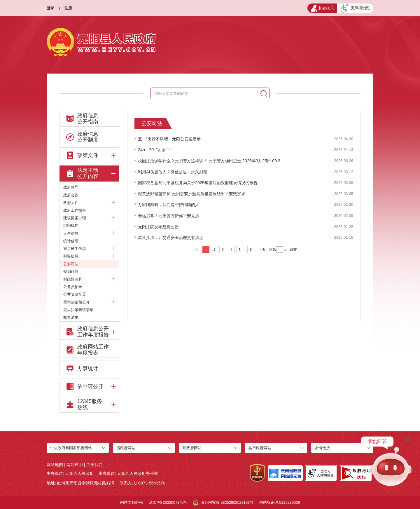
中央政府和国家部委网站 (71, 448)
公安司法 (71, 264)
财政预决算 (89, 279)
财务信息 (89, 256)
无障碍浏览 (355, 8)
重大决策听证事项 (78, 310)
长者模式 (322, 8)
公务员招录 (73, 287)
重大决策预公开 (89, 302)
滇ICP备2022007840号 (168, 502)
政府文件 (89, 203)
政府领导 (71, 187)
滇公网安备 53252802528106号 (223, 503)
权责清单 (71, 317)
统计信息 (71, 241)
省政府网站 (126, 448)
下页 (262, 250)
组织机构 (71, 225)
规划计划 (71, 272)
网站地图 (55, 465)
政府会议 (71, 195)
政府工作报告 (75, 210)
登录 (50, 8)
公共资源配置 (75, 294)
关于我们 (94, 465)
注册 (68, 8)
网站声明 (75, 465)
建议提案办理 (89, 218)
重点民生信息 (89, 249)
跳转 (293, 250)
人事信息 (89, 233)
